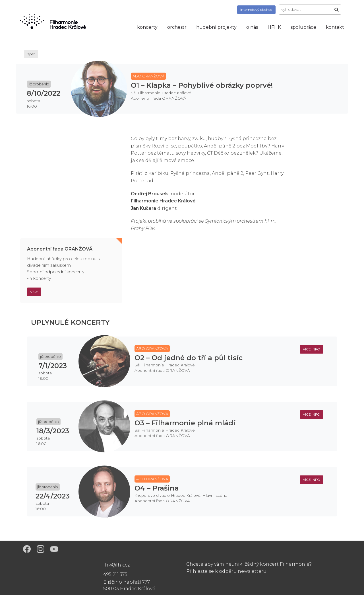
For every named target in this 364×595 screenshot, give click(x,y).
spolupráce (303, 27)
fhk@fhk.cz (116, 565)
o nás (252, 27)
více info (312, 349)
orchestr (177, 27)
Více (34, 292)
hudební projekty (216, 27)
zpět (31, 54)
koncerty (147, 27)
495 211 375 (115, 574)
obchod (256, 10)
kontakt (335, 27)
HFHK (274, 27)
